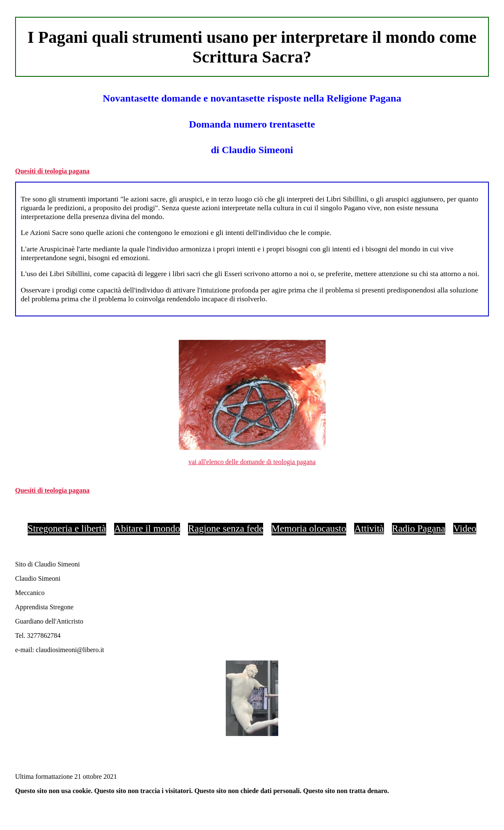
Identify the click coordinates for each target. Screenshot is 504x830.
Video (465, 528)
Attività (369, 528)
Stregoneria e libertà (67, 528)
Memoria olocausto (309, 528)
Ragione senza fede (226, 528)
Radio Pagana (419, 528)
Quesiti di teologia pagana (52, 171)
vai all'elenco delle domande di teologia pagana (252, 462)
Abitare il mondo (147, 528)
